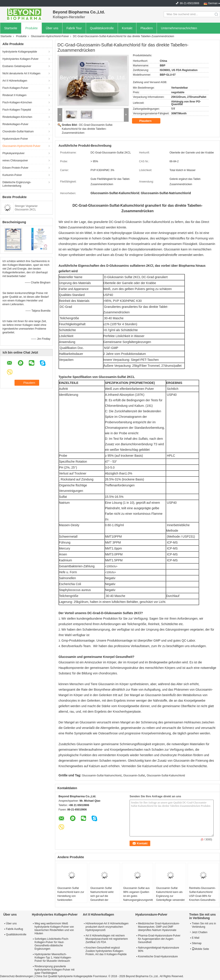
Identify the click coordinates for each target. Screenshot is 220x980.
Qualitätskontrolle (102, 28)
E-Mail (196, 938)
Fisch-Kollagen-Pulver (15, 88)
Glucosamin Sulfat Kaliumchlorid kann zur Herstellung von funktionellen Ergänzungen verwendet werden (71, 898)
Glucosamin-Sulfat (134, 776)
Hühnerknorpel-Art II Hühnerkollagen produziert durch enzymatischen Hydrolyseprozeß (107, 927)
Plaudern (147, 28)
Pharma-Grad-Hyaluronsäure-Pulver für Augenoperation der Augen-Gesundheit (159, 939)
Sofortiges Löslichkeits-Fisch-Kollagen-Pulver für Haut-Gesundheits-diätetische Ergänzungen (52, 944)
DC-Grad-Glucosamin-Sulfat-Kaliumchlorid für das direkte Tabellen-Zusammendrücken (87, 129)
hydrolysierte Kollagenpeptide (20, 52)
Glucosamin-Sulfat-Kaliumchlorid (166, 776)
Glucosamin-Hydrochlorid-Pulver (50, 36)
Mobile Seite (200, 949)
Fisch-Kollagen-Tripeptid (17, 110)
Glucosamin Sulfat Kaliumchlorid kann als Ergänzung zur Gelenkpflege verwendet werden (170, 896)
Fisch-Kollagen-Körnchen (17, 102)
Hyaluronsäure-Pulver (15, 139)
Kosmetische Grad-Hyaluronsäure (158, 956)
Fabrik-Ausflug (14, 929)
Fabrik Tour (74, 28)
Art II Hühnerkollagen (15, 81)
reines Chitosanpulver (15, 161)
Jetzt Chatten (199, 932)
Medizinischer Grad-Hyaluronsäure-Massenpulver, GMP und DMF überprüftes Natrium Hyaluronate (159, 927)
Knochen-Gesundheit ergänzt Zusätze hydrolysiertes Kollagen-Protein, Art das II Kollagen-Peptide (106, 951)
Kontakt (127, 28)
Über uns (52, 28)
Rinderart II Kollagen (14, 95)
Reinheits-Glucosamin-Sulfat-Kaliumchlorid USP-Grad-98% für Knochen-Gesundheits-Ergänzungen (203, 896)
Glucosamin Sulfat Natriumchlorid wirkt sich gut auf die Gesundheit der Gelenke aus (102, 896)
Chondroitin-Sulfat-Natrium (18, 131)
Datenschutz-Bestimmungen (17, 976)
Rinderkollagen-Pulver (15, 124)
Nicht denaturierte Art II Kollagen (21, 73)
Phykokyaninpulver (14, 153)
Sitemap (197, 943)
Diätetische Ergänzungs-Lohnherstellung (17, 184)
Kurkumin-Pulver (12, 175)
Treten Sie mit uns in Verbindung (204, 925)
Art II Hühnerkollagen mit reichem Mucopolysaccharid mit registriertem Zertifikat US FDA (107, 939)
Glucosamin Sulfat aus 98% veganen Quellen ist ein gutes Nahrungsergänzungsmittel (138, 894)
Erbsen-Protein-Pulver (15, 168)
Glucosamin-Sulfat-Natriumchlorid (102, 776)
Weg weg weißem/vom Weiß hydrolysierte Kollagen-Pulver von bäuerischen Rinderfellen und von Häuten (54, 928)
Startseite (11, 28)
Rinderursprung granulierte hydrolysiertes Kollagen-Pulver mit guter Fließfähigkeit (54, 970)
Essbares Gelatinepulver (17, 66)
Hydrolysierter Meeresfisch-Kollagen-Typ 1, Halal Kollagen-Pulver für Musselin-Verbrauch (53, 958)
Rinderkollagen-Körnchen (17, 117)
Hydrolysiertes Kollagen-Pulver (20, 59)
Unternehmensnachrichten (179, 28)
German (213, 3)
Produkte (31, 28)
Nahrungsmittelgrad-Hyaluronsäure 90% (159, 949)
